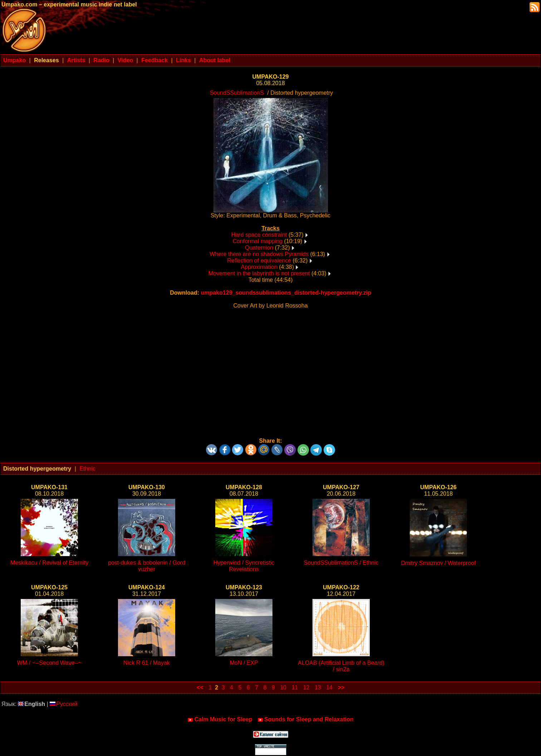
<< (200, 688)
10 (283, 688)
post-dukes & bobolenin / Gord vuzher (147, 566)
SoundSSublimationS (237, 93)
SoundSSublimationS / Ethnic (341, 563)
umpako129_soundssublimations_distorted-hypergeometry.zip (286, 293)
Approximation (259, 267)
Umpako (14, 60)
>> (341, 688)
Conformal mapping (257, 241)
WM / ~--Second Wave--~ (50, 663)
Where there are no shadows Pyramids (259, 254)
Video (125, 60)
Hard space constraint (259, 235)
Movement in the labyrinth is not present (259, 273)
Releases (46, 60)
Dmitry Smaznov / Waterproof (438, 563)
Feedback (154, 60)
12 (306, 688)
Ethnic (87, 469)
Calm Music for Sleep (220, 720)
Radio (101, 60)
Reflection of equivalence (259, 261)
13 (318, 688)
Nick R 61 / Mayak (147, 663)
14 (329, 688)
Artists (76, 60)
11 (295, 688)
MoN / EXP (244, 663)
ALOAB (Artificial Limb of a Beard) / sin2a (341, 666)
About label (215, 60)
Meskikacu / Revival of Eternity (49, 563)
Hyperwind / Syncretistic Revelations (244, 566)
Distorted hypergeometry (37, 469)
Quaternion (259, 248)
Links (183, 60)
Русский (63, 704)
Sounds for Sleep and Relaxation (306, 720)
